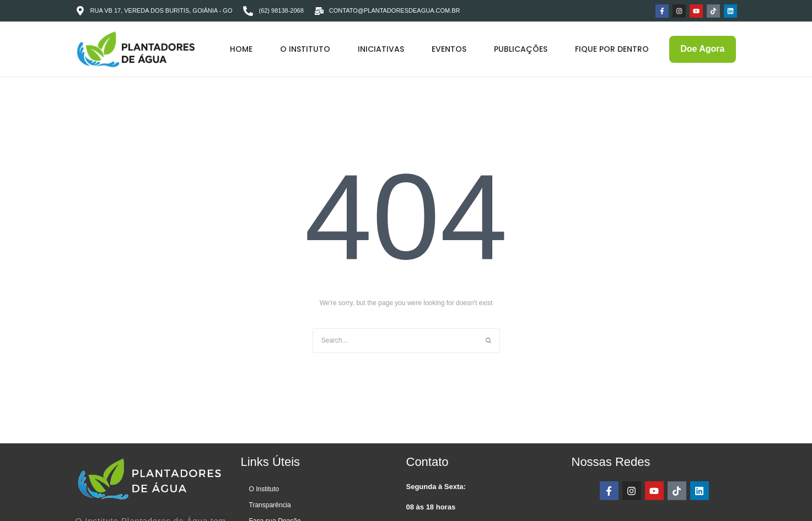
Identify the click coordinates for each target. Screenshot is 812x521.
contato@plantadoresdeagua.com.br (395, 10)
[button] (781, 471)
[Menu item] (241, 50)
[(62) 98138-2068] (248, 11)
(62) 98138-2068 (281, 10)
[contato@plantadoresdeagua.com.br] (319, 11)
